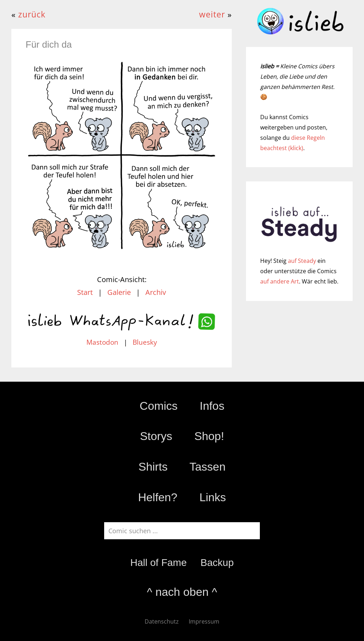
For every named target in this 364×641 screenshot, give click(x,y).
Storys (156, 436)
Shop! (209, 436)
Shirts (153, 467)
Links (213, 497)
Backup (217, 563)
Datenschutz (162, 621)
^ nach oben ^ (182, 592)
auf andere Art (280, 281)
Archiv (156, 292)
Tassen (207, 467)
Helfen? (157, 497)
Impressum (204, 621)
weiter (212, 14)
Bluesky (145, 342)
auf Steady (302, 261)
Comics (159, 406)
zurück (32, 14)
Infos (212, 406)
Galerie (119, 292)
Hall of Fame (158, 563)
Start (85, 292)
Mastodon (102, 342)
